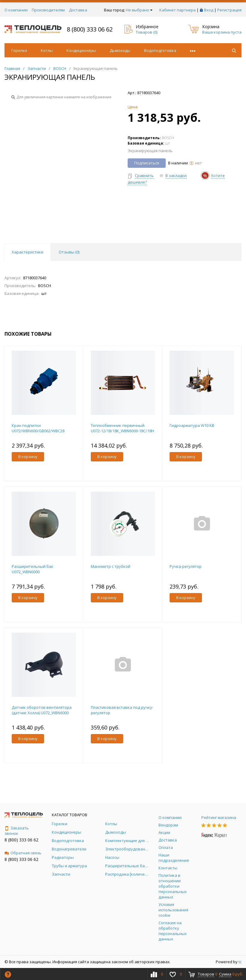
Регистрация (229, 10)
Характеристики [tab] (28, 252)
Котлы (47, 50)
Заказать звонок (17, 831)
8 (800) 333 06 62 (90, 29)
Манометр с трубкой (111, 566)
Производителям (48, 10)
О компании (16, 10)
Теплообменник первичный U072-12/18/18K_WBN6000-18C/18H (122, 428)
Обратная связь (23, 853)
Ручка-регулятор (186, 566)
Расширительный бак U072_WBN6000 (33, 569)
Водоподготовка (160, 50)
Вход (209, 10)
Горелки (19, 50)
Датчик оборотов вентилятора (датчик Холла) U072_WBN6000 (42, 710)
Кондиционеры (81, 50)
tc (240, 962)
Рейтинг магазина (219, 817)
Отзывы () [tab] (69, 252)
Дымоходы (120, 50)
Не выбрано (139, 10)
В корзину (28, 457)
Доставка (78, 10)
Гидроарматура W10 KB (192, 425)
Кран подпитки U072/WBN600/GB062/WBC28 (38, 428)
